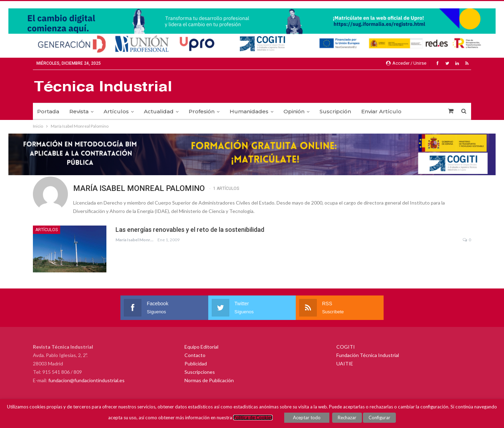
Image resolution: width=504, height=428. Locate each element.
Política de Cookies (253, 418)
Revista (79, 111)
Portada (48, 111)
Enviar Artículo (381, 111)
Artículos (116, 111)
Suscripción (335, 111)
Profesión (202, 111)
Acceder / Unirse (406, 63)
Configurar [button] (379, 418)
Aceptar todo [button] (307, 418)
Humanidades (249, 111)
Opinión (294, 111)
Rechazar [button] (347, 418)
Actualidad (159, 111)
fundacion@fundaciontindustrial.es (86, 380)
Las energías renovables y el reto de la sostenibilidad (190, 230)
